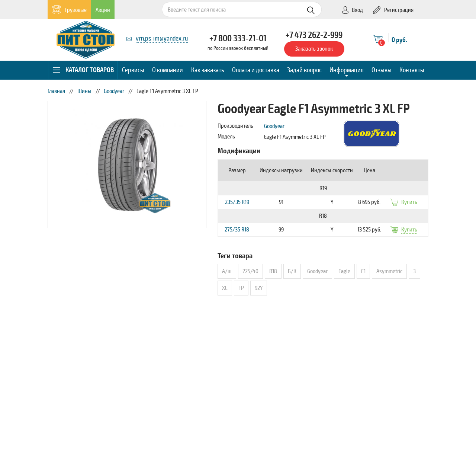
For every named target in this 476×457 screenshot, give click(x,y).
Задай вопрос (304, 70)
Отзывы (382, 70)
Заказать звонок (314, 49)
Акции (103, 10)
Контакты (412, 70)
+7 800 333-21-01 (238, 38)
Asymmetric (389, 271)
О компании (168, 70)
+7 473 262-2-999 (314, 35)
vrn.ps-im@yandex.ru (162, 38)
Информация (347, 70)
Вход (352, 10)
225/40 (250, 271)
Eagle (344, 271)
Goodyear (114, 91)
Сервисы (133, 70)
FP (241, 288)
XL (225, 288)
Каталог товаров (83, 70)
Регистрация (393, 10)
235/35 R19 (237, 202)
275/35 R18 (237, 230)
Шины (84, 91)
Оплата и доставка (256, 70)
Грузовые (69, 10)
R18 (273, 271)
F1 (363, 271)
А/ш (227, 271)
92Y (259, 288)
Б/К (292, 271)
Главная (56, 91)
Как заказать (208, 70)
